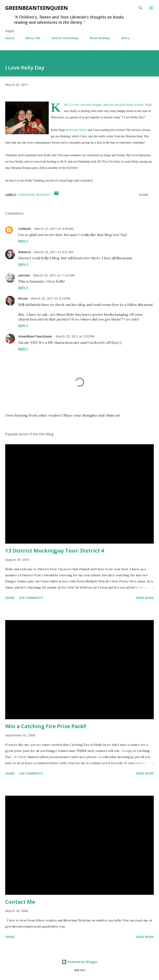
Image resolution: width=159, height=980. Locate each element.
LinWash (25, 229)
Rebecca (24, 252)
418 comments (31, 598)
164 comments (31, 773)
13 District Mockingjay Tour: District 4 (55, 550)
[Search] (141, 8)
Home (10, 38)
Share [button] (144, 195)
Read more (145, 598)
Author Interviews (65, 38)
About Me (33, 38)
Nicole (23, 298)
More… (127, 38)
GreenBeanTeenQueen (37, 8)
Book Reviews (100, 38)
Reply (23, 241)
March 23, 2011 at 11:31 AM (54, 275)
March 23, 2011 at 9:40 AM (54, 229)
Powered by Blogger (80, 962)
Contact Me (20, 902)
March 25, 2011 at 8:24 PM (51, 298)
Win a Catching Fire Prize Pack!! (46, 726)
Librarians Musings (34, 195)
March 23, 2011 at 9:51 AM (54, 252)
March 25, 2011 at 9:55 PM (75, 336)
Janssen (24, 275)
